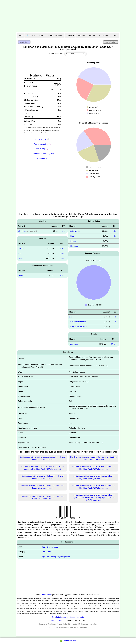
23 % (113, 344)
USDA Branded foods (50, 547)
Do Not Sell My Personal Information (83, 624)
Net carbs (74, 246)
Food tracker (104, 35)
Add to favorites (111, 42)
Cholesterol (74, 344)
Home (41, 35)
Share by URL (42, 140)
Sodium (21, 258)
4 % (114, 236)
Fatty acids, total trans (79, 327)
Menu (21, 35)
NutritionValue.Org (58, 621)
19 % (62, 258)
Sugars (73, 241)
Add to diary (24, 42)
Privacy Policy (62, 624)
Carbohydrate (75, 231)
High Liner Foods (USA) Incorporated (56, 557)
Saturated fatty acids (78, 322)
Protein (21, 276)
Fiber (72, 236)
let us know (46, 595)
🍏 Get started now (68, 641)
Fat (71, 317)
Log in (115, 35)
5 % (115, 322)
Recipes (92, 35)
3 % (62, 248)
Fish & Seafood (47, 552)
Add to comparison (41, 144)
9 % (115, 317)
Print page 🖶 (42, 158)
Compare (70, 35)
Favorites (81, 35)
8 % (114, 231)
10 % (63, 231)
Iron (20, 253)
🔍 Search (31, 35)
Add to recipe (41, 149)
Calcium (21, 248)
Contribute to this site (60, 617)
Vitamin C (22, 231)
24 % (61, 276)
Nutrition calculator (55, 35)
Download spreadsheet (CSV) (42, 154)
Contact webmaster (77, 617)
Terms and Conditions (47, 624)
